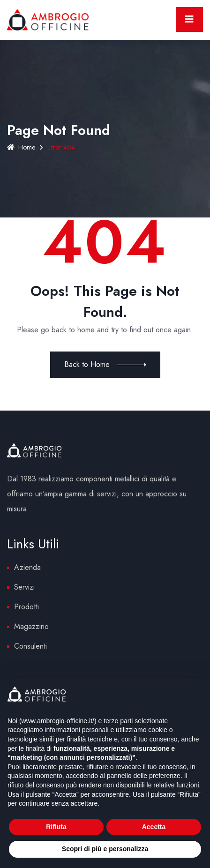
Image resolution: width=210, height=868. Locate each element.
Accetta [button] (154, 827)
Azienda (27, 567)
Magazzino (31, 626)
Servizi (24, 587)
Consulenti (30, 646)
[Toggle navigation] (189, 19)
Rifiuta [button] (56, 827)
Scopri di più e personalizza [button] (105, 849)
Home (21, 147)
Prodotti (26, 607)
